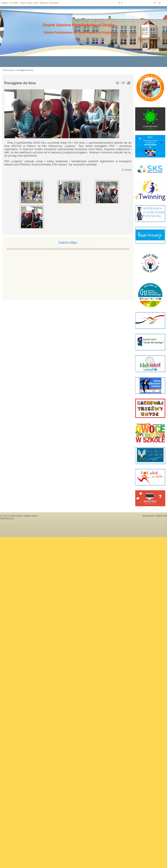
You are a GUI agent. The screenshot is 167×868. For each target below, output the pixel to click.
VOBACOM (161, 516)
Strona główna (9, 70)
